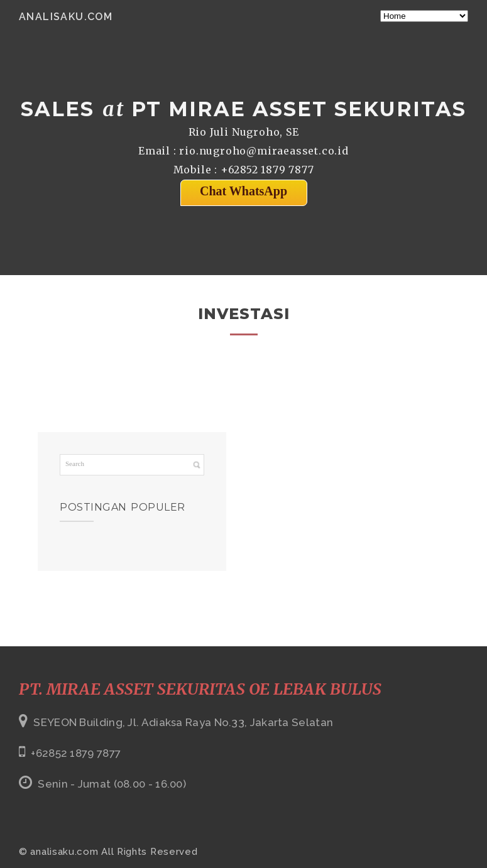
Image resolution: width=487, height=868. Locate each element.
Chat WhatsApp (243, 191)
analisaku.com (66, 17)
